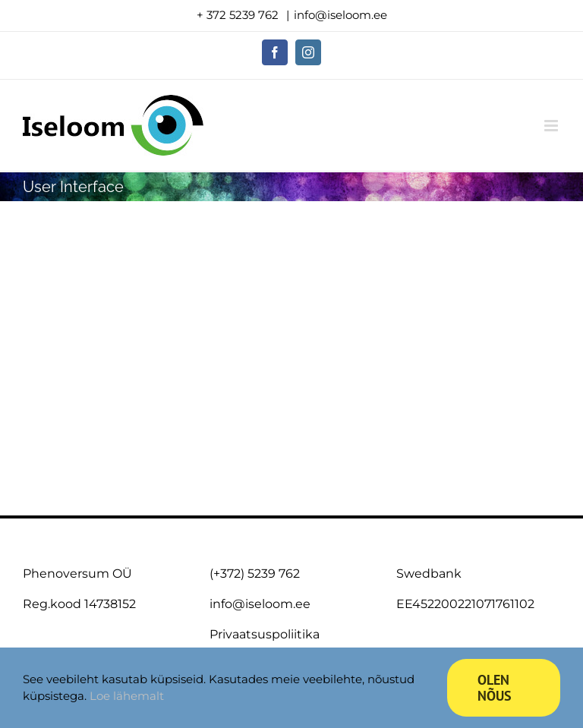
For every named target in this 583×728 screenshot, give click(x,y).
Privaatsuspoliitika (265, 634)
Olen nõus (495, 688)
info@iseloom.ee (340, 15)
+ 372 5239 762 (239, 15)
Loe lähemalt (127, 696)
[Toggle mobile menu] (552, 126)
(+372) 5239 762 (255, 574)
